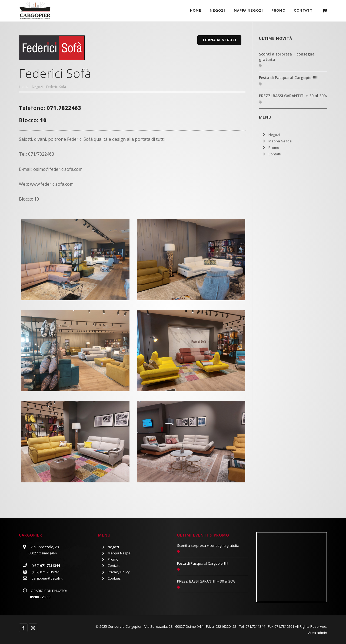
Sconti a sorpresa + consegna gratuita (287, 57)
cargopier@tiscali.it (47, 578)
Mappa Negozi (247, 11)
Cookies (114, 578)
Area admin (318, 633)
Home (192, 11)
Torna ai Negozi (219, 40)
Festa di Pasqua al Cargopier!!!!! (289, 78)
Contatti (304, 11)
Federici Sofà (56, 87)
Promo (274, 148)
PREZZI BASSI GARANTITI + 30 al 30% (293, 96)
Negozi (215, 11)
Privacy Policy (119, 572)
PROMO (277, 11)
